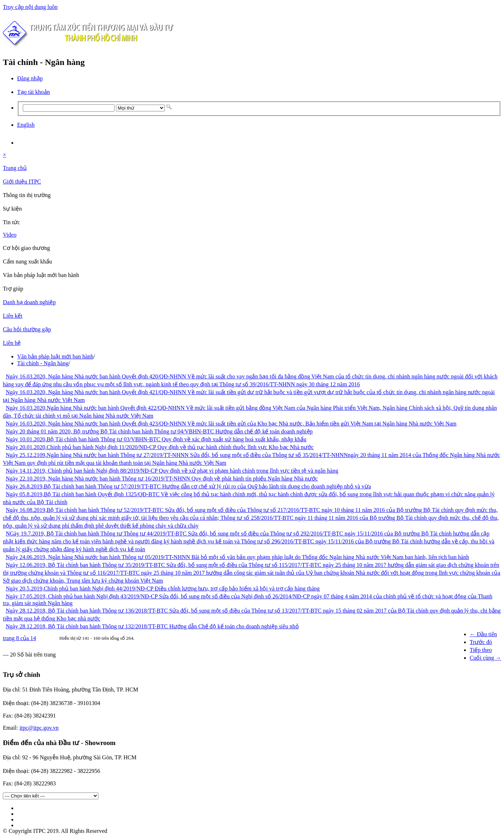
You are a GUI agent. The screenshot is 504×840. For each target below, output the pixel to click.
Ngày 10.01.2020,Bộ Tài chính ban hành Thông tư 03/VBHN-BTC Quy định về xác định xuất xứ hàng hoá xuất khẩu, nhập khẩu (156, 439)
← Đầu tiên (483, 634)
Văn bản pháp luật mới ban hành (55, 356)
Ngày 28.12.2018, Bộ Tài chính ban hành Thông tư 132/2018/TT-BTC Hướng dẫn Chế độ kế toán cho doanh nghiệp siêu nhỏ (152, 626)
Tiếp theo (481, 650)
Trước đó (481, 642)
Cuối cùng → (485, 658)
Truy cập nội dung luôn (30, 7)
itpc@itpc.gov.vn (39, 728)
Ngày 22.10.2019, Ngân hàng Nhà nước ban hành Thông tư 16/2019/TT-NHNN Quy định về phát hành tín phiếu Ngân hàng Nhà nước (162, 479)
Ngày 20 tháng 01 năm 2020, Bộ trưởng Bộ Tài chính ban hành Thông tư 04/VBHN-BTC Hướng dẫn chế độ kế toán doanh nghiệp (159, 431)
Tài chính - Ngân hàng (43, 363)
